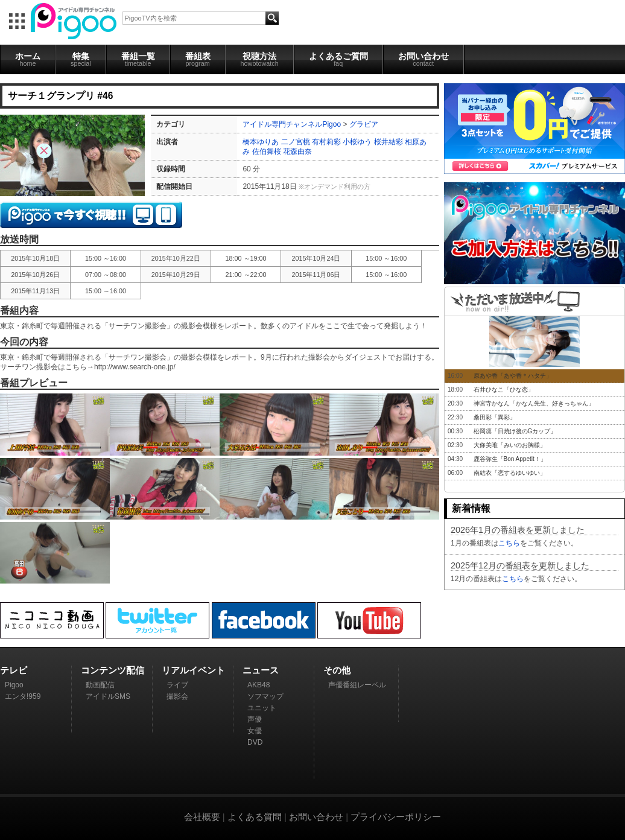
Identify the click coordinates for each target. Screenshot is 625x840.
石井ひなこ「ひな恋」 (504, 390)
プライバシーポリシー (396, 817)
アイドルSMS (108, 696)
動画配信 (100, 685)
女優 (255, 731)
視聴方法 (260, 59)
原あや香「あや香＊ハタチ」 (513, 376)
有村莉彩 (326, 142)
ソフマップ (265, 696)
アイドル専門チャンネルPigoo (292, 124)
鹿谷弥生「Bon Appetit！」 (510, 459)
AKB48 (259, 685)
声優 (255, 719)
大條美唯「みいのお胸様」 (510, 445)
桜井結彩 (389, 142)
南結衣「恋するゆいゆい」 (510, 473)
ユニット (262, 708)
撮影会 (177, 696)
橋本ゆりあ (261, 142)
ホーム (28, 59)
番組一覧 (138, 59)
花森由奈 (297, 151)
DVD (255, 742)
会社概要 (202, 817)
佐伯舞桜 (267, 151)
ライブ (177, 685)
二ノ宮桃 (296, 142)
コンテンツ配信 (113, 670)
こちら (509, 543)
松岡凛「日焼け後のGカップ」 (515, 431)
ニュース (261, 670)
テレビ (14, 670)
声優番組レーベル (357, 685)
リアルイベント (193, 670)
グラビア (364, 124)
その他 (337, 670)
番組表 (198, 59)
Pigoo (14, 685)
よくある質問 (255, 817)
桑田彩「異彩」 (495, 417)
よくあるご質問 (338, 59)
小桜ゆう (357, 142)
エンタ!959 (23, 696)
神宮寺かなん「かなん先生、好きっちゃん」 (534, 403)
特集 (81, 59)
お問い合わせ (424, 59)
